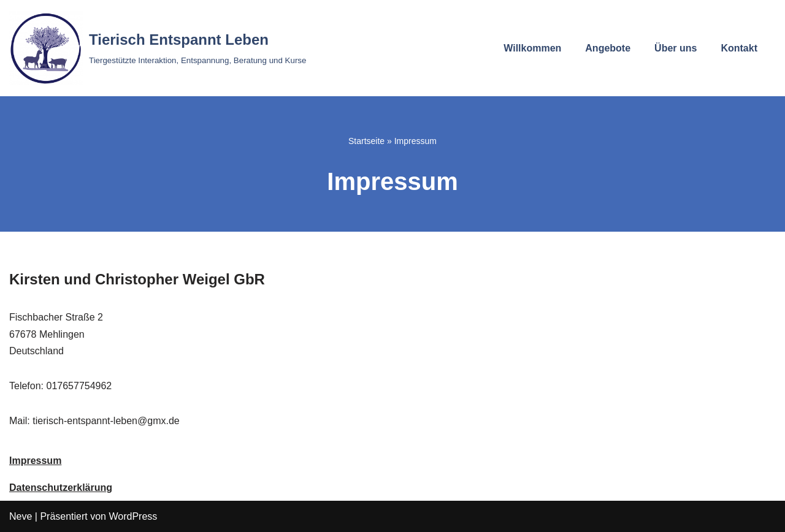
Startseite (366, 141)
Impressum (35, 461)
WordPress (133, 516)
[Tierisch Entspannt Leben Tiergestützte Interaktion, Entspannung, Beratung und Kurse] (158, 48)
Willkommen (532, 48)
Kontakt (739, 48)
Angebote (608, 48)
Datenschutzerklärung (61, 488)
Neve (21, 516)
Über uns (676, 48)
